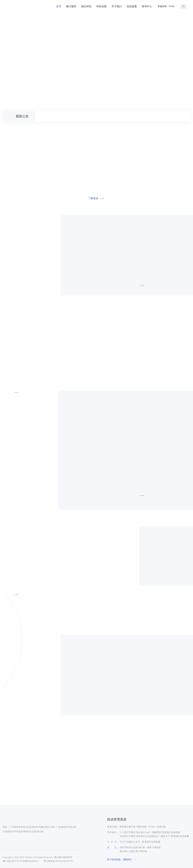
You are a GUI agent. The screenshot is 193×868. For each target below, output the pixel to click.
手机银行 (112, 832)
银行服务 (71, 6)
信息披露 (132, 6)
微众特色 (86, 6)
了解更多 (96, 198)
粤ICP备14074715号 (12, 861)
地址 (112, 847)
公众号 (112, 842)
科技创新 (101, 6)
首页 (59, 6)
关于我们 (117, 6)
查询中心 (147, 6)
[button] (6, 105)
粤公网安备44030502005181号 (57, 861)
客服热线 (112, 827)
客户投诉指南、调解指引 (122, 860)
